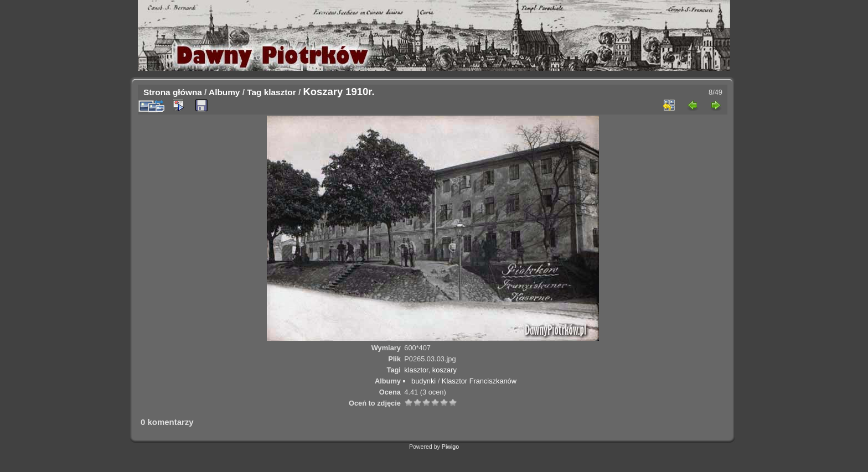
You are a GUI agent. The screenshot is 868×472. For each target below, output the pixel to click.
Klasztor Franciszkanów (479, 381)
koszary (445, 370)
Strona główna (173, 92)
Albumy (224, 92)
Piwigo (450, 447)
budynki (423, 381)
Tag (254, 92)
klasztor (280, 92)
